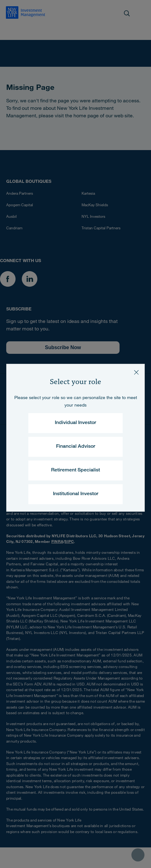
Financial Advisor (76, 447)
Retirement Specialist (75, 471)
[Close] (136, 372)
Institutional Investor (76, 494)
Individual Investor (75, 423)
